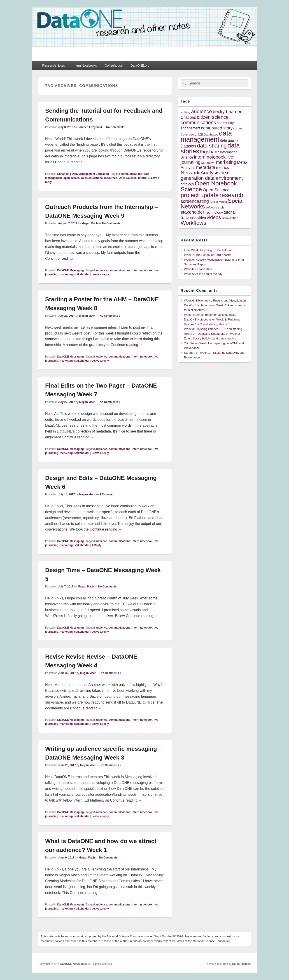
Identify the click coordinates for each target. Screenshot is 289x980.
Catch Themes (241, 964)
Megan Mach (90, 223)
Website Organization (198, 269)
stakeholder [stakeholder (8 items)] (192, 212)
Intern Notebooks (85, 65)
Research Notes (54, 65)
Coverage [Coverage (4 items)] (187, 134)
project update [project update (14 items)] (200, 195)
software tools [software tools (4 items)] (215, 207)
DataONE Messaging (70, 270)
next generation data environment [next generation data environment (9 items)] (212, 175)
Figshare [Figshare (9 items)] (210, 152)
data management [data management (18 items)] (206, 136)
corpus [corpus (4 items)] (238, 128)
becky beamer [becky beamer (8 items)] (227, 112)
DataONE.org (140, 65)
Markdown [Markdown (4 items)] (208, 163)
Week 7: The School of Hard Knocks (208, 255)
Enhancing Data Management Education (83, 174)
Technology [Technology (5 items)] (214, 212)
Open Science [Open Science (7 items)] (216, 190)
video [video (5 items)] (202, 218)
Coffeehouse (114, 65)
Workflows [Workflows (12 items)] (193, 223)
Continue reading (71, 162)
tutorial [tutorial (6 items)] (230, 212)
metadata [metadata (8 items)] (206, 167)
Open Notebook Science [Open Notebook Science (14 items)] (209, 186)
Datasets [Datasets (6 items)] (188, 146)
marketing (66, 274)
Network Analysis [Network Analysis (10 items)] (200, 173)
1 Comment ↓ (108, 494)
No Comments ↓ (116, 127)
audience (101, 270)
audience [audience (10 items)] (201, 111)
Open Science (127, 178)
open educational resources (99, 178)
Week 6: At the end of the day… (205, 274)
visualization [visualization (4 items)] (230, 218)
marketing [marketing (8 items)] (226, 162)
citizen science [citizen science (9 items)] (213, 117)
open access (72, 178)
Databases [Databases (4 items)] (211, 134)
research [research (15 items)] (231, 195)
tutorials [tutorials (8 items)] (189, 218)
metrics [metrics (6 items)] (222, 168)
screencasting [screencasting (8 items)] (195, 201)
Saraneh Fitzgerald (90, 127)
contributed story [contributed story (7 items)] (217, 128)
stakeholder (82, 274)
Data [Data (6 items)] (199, 134)
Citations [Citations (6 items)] (188, 117)
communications (131, 174)
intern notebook (142, 270)
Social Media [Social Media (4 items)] (218, 202)
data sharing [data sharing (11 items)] (212, 146)
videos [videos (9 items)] (214, 217)
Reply (97, 545)
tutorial (143, 178)
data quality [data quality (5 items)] (229, 140)
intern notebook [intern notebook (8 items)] (210, 157)
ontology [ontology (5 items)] (187, 184)
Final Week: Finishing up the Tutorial (208, 250)
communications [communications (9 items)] (198, 123)
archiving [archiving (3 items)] (185, 112)
